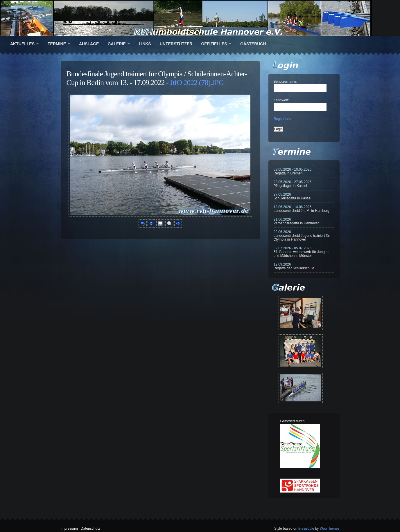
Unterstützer (176, 44)
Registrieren (283, 119)
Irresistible (306, 529)
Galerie (116, 44)
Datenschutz (90, 529)
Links (145, 44)
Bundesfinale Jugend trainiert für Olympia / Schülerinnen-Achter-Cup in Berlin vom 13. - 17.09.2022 (157, 78)
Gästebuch (253, 44)
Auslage (89, 44)
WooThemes (330, 529)
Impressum (69, 529)
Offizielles (214, 44)
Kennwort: (281, 100)
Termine (57, 44)
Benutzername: (285, 82)
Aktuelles (22, 44)
